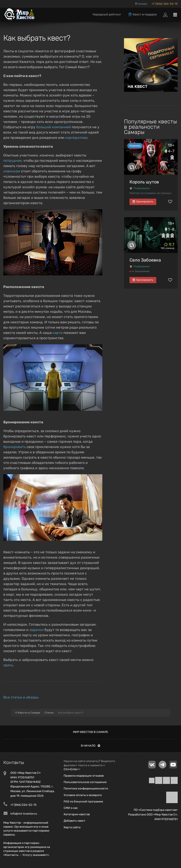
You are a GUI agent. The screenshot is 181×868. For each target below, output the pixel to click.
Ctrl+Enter (71, 769)
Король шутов (144, 182)
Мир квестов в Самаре (90, 732)
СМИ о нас (71, 808)
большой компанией (54, 127)
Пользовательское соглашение (85, 782)
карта (58, 333)
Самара (141, 4)
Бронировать (143, 201)
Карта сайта (72, 827)
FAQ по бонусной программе (83, 801)
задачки (36, 630)
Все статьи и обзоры (21, 697)
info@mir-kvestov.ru (24, 814)
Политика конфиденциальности (86, 788)
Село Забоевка (145, 260)
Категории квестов (77, 814)
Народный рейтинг (107, 14)
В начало (90, 746)
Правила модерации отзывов (84, 776)
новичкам (12, 171)
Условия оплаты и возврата (83, 795)
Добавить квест (74, 821)
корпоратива (76, 138)
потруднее (12, 161)
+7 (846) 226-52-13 (165, 4)
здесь (8, 665)
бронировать (14, 447)
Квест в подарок (142, 14)
